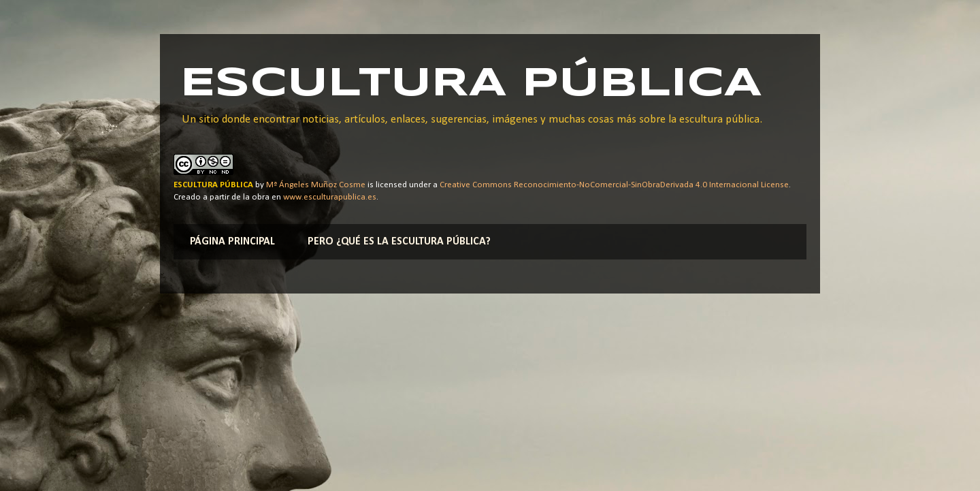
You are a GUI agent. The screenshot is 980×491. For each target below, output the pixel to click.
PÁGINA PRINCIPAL (232, 242)
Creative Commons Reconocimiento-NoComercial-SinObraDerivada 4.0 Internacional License (614, 185)
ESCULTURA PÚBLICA (471, 84)
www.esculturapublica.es (330, 197)
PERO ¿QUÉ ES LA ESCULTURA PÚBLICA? (399, 242)
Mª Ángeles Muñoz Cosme (316, 185)
